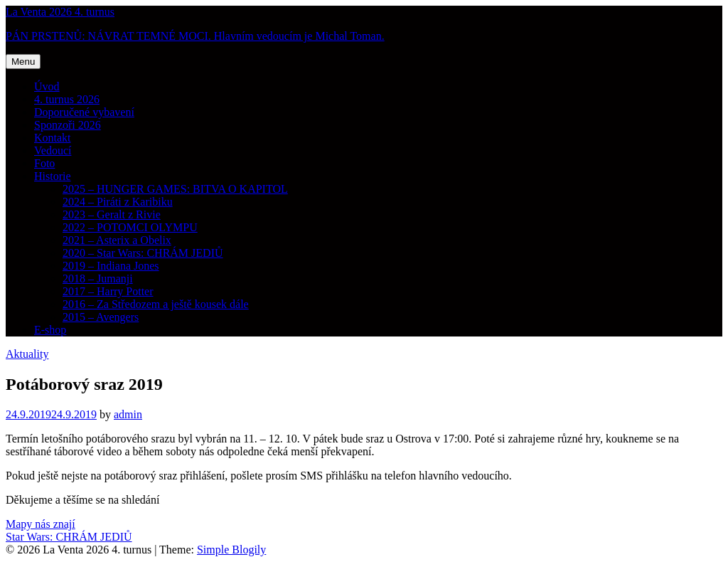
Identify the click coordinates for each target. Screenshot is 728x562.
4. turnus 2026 (67, 99)
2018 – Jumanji (98, 279)
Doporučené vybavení (84, 112)
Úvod (47, 86)
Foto (44, 163)
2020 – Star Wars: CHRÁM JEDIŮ (143, 253)
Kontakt (53, 138)
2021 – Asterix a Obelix (117, 240)
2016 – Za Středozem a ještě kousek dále (156, 304)
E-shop (50, 330)
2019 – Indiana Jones (111, 266)
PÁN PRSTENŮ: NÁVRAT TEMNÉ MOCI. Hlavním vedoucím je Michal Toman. (195, 36)
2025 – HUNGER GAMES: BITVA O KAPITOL (175, 189)
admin (128, 414)
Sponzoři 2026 (68, 125)
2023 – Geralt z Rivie (112, 214)
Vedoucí (53, 150)
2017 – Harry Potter (108, 291)
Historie (53, 176)
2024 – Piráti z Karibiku (118, 202)
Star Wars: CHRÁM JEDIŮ (69, 537)
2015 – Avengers (101, 317)
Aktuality (27, 354)
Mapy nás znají (41, 524)
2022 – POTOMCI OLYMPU (130, 227)
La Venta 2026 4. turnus (60, 12)
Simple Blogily (231, 550)
